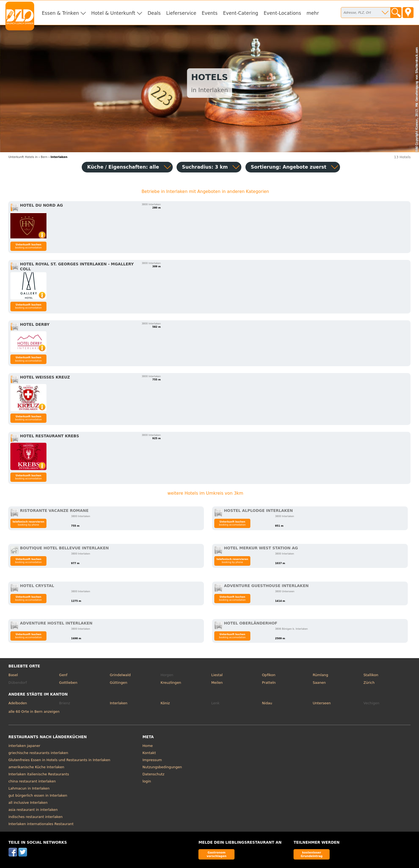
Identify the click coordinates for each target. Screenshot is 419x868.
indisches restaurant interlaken (36, 817)
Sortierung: (289, 167)
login (147, 781)
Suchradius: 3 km (205, 167)
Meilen (217, 683)
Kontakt (149, 753)
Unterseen (322, 703)
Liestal (217, 675)
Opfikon (269, 675)
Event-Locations (282, 13)
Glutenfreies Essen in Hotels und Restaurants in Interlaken (59, 760)
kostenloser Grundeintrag (312, 854)
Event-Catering (241, 13)
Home (148, 746)
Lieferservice (181, 13)
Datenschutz (153, 774)
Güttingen (119, 683)
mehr (313, 13)
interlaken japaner (24, 746)
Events (210, 13)
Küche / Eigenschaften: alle (123, 167)
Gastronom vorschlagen (217, 854)
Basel (13, 675)
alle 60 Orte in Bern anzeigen (34, 712)
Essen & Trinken (60, 13)
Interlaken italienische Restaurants (39, 774)
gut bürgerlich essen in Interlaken (38, 795)
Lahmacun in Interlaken (29, 788)
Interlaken (119, 703)
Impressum (152, 760)
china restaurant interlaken (32, 781)
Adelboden (18, 703)
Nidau (267, 703)
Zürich (369, 683)
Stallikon (371, 675)
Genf (63, 675)
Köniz (165, 703)
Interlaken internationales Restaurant (41, 824)
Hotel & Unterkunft (113, 13)
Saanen (319, 683)
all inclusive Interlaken (28, 803)
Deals (154, 13)
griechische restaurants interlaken (38, 753)
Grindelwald (120, 675)
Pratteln (269, 683)
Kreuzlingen (171, 683)
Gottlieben (68, 683)
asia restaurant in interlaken (33, 810)
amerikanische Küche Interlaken (36, 767)
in (23, 157)
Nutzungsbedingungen (162, 767)
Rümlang (320, 675)
